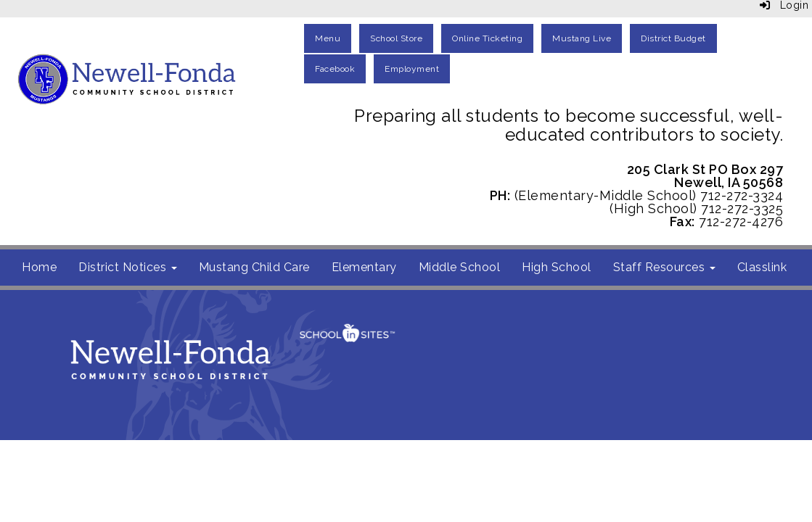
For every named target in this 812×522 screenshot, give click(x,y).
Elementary (364, 267)
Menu (328, 38)
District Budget (673, 38)
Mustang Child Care (254, 267)
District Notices (128, 267)
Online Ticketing (487, 38)
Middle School (460, 267)
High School (557, 267)
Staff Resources (664, 267)
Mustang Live (582, 38)
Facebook (335, 69)
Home (39, 267)
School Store (396, 38)
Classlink (762, 267)
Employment (412, 69)
